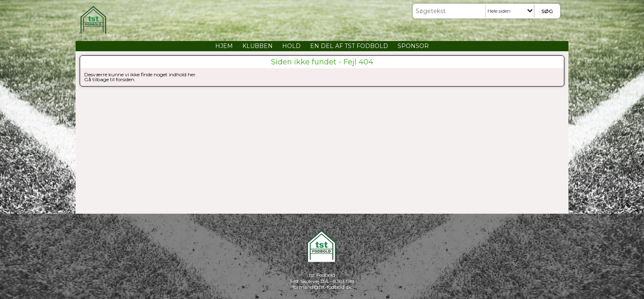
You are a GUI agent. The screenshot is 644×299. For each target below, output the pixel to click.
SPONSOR (413, 46)
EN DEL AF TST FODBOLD (349, 46)
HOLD (291, 46)
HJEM (224, 46)
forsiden (125, 79)
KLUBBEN (258, 46)
